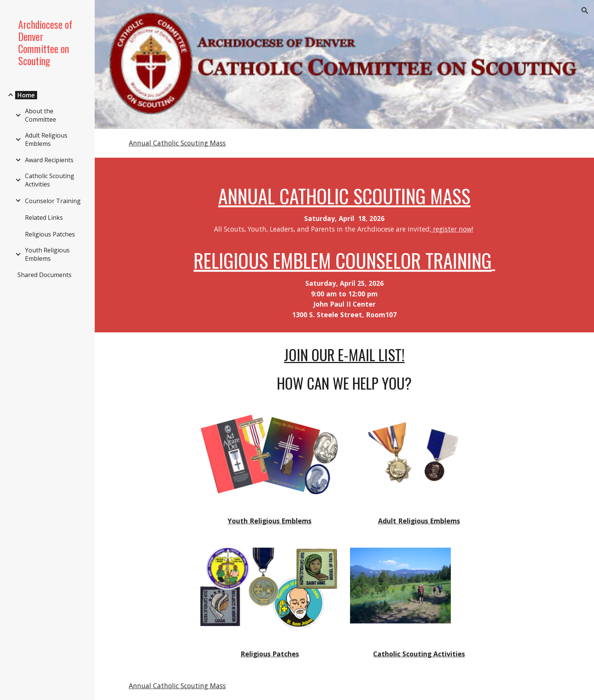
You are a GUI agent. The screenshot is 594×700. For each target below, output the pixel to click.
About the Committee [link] (41, 115)
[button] (585, 11)
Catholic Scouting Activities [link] (50, 180)
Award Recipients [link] (49, 160)
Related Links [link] (44, 218)
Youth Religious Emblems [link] (47, 254)
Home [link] (26, 95)
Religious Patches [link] (50, 234)
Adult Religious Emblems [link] (46, 139)
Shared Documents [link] (45, 275)
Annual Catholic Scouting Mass (177, 143)
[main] (344, 245)
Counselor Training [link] (53, 201)
